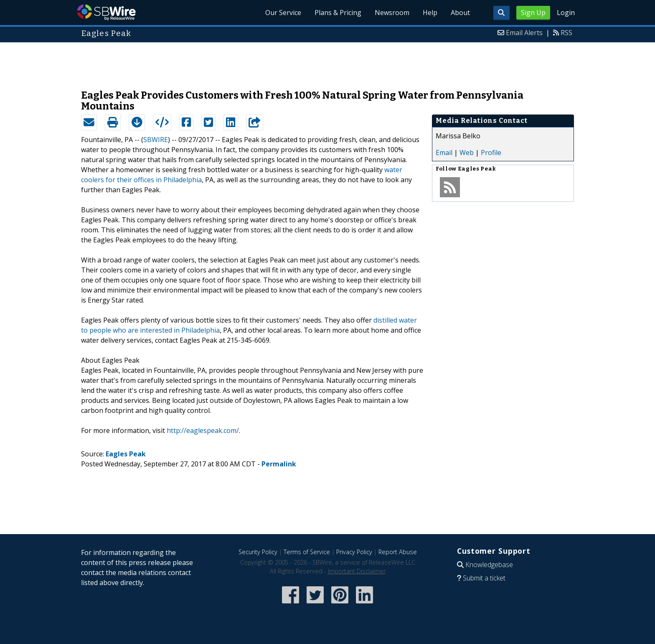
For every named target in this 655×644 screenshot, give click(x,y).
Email (444, 153)
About (460, 13)
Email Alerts (524, 33)
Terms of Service (307, 552)
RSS (566, 33)
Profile (491, 153)
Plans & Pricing (338, 13)
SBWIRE (156, 140)
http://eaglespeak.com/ (203, 430)
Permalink (279, 464)
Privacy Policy (354, 552)
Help (430, 13)
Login (566, 13)
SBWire (106, 12)
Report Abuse (398, 552)
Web (467, 153)
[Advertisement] (327, 62)
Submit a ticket (484, 578)
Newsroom (392, 13)
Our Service (283, 13)
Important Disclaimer (357, 571)
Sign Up (533, 13)
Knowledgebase (489, 565)
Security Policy (258, 552)
